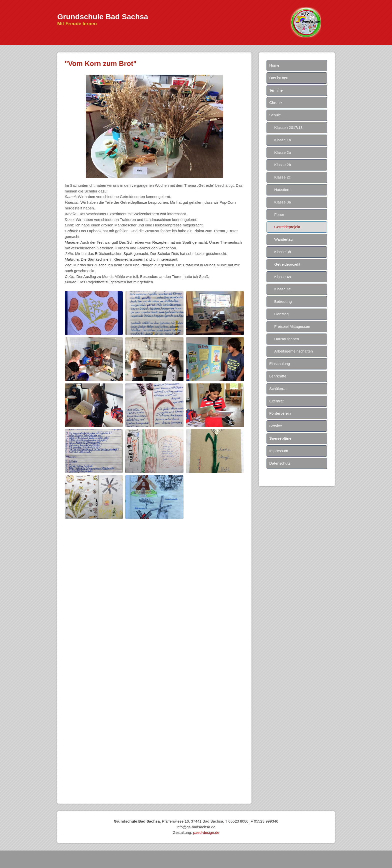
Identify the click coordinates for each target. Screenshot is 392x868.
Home (274, 65)
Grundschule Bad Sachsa (103, 17)
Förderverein (280, 413)
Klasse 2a (283, 152)
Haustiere (282, 190)
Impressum (279, 451)
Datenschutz (280, 463)
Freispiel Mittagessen (292, 326)
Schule (275, 115)
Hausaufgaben (287, 339)
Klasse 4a (283, 277)
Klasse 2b (283, 165)
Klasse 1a (283, 140)
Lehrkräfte (278, 376)
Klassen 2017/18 (288, 127)
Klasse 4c (282, 289)
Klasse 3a (283, 202)
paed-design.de (206, 832)
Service (276, 426)
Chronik (276, 102)
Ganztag (281, 314)
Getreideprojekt (287, 227)
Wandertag (283, 239)
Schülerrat (278, 389)
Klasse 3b (283, 252)
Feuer (279, 215)
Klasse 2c (282, 177)
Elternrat (276, 401)
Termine (276, 90)
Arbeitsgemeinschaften (294, 351)
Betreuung (283, 301)
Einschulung (280, 364)
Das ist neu (279, 78)
